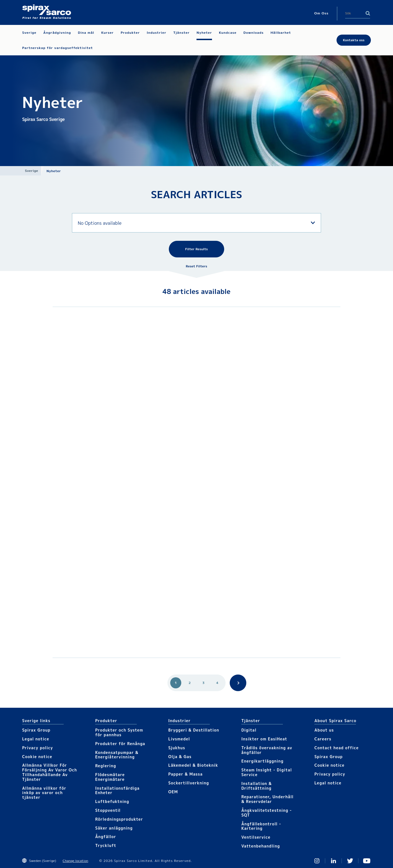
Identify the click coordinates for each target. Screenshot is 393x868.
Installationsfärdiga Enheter (117, 790)
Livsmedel (179, 739)
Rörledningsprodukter (119, 819)
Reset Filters (196, 266)
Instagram (317, 861)
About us (324, 730)
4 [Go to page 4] (217, 683)
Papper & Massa (185, 774)
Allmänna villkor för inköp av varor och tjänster (44, 793)
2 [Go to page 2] (190, 683)
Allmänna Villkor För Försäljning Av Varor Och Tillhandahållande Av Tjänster (50, 772)
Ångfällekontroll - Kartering (261, 826)
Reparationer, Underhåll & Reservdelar (267, 799)
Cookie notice (37, 757)
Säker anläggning (114, 828)
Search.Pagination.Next (238, 683)
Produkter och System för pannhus (119, 732)
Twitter (350, 861)
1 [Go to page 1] (176, 683)
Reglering (106, 766)
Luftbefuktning (112, 801)
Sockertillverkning (189, 783)
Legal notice (36, 739)
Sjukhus (177, 748)
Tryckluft (106, 845)
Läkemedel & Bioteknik (193, 765)
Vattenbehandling (261, 846)
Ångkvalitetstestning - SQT (267, 813)
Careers (323, 739)
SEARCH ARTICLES (196, 194)
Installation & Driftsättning (257, 786)
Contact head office (337, 748)
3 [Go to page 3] (203, 683)
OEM (173, 792)
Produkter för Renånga (120, 744)
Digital (249, 730)
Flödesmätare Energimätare (110, 777)
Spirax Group (36, 730)
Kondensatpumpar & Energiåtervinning (117, 755)
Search (368, 13)
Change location (75, 861)
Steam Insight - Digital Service (267, 772)
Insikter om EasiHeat (264, 739)
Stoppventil (108, 810)
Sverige (32, 171)
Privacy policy (38, 748)
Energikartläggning (262, 761)
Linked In (333, 861)
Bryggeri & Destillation (194, 730)
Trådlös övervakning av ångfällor (267, 750)
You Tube (367, 861)
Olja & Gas (180, 757)
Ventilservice (256, 837)
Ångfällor (106, 837)
